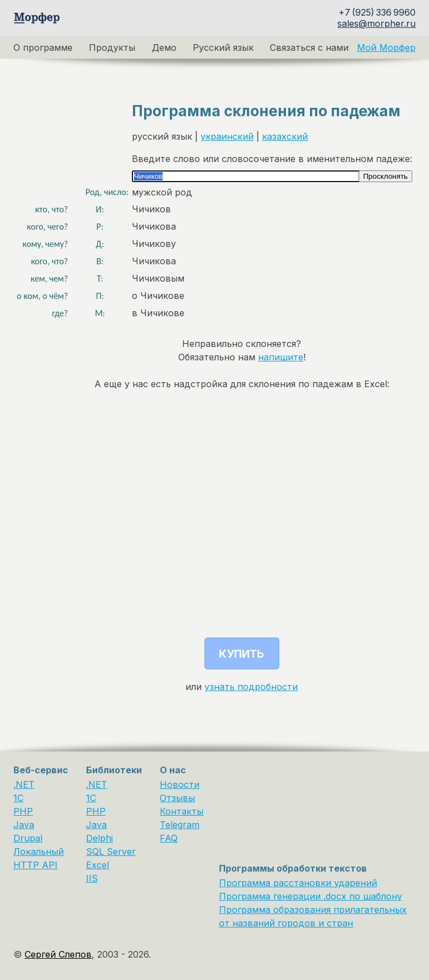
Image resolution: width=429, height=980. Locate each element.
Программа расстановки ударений (298, 883)
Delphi (99, 838)
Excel (97, 865)
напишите (281, 357)
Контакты (182, 811)
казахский (285, 136)
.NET (24, 784)
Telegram (180, 825)
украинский (227, 136)
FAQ (169, 838)
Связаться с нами (309, 47)
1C (18, 798)
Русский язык (223, 47)
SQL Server (111, 851)
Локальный (39, 851)
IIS (92, 878)
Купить (242, 654)
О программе (43, 47)
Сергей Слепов (58, 954)
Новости (180, 784)
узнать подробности (251, 687)
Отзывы (177, 798)
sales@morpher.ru (376, 23)
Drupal (28, 838)
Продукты (112, 47)
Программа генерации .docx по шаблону (311, 896)
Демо (164, 47)
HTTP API (35, 865)
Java (24, 825)
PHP (23, 811)
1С (91, 798)
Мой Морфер (386, 47)
